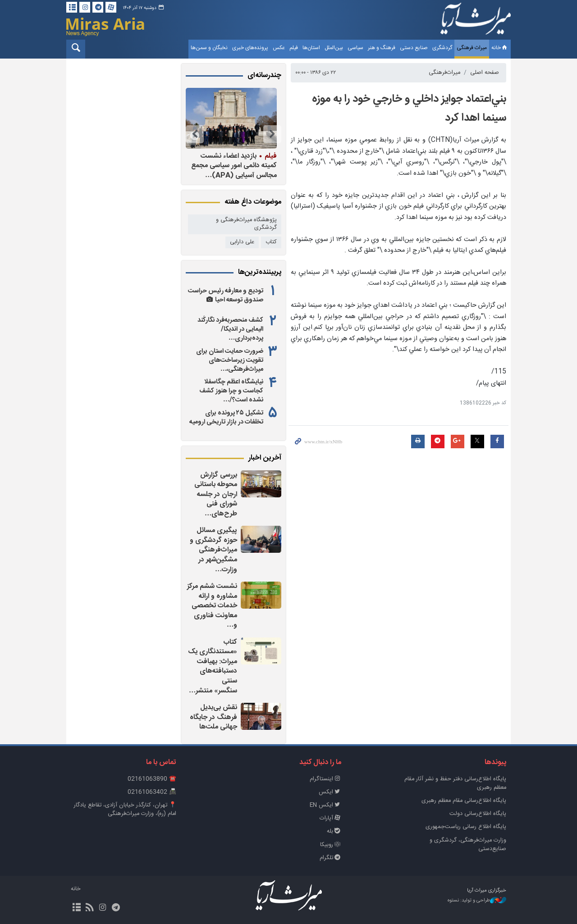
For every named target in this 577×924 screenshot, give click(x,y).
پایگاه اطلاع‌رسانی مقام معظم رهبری (464, 801)
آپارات (330, 818)
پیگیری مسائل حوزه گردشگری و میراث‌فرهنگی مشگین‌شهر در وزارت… (213, 550)
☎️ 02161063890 (152, 779)
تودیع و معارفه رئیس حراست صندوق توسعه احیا (226, 296)
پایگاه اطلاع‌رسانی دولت (478, 814)
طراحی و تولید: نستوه (477, 901)
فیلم (294, 48)
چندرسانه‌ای (264, 76)
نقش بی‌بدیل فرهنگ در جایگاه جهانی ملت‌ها (213, 717)
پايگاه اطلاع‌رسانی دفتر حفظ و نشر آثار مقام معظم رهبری (455, 783)
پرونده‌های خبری (250, 48)
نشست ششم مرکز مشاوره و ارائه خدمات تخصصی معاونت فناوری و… (212, 606)
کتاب (271, 242)
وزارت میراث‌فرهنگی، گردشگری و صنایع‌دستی (468, 845)
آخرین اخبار (265, 458)
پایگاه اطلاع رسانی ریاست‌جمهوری (466, 827)
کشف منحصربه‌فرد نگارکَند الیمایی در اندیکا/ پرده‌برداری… (230, 329)
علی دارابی (242, 242)
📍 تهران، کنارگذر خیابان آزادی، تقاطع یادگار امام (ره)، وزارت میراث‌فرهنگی (125, 810)
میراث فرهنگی (472, 48)
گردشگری (442, 48)
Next (195, 134)
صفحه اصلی (485, 73)
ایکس (330, 792)
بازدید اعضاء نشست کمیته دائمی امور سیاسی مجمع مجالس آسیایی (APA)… (234, 166)
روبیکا (331, 845)
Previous (272, 134)
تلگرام (330, 858)
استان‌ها (311, 48)
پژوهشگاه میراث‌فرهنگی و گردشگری (246, 224)
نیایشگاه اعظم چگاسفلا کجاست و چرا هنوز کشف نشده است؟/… (231, 391)
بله (334, 831)
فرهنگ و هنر (382, 48)
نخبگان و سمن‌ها (209, 48)
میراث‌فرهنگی (444, 73)
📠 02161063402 (152, 792)
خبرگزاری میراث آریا (476, 21)
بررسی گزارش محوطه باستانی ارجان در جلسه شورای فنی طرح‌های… (216, 494)
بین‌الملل (334, 48)
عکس (279, 48)
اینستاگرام (325, 779)
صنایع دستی (414, 48)
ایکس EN (325, 805)
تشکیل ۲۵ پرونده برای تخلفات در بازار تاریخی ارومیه (226, 418)
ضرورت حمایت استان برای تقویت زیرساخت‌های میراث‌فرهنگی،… (230, 360)
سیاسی (355, 48)
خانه (500, 48)
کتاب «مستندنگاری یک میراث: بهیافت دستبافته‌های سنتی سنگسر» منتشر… (213, 667)
